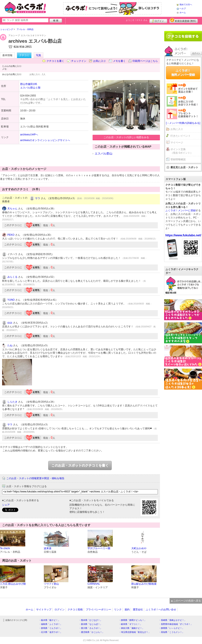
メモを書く (119, 61)
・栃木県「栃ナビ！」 (49, 620)
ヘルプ (183, 9)
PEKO (11, 235)
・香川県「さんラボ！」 (90, 628)
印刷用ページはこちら (145, 61)
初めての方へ (186, 5)
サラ (38, 198)
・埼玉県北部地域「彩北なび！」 (135, 632)
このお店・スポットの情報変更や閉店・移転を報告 (35, 478)
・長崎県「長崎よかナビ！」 (173, 620)
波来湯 (48, 548)
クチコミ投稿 (75, 610)
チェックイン (79, 61)
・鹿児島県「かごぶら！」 (92, 632)
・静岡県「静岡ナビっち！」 (133, 620)
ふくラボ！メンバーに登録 (181, 210)
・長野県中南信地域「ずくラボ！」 (176, 624)
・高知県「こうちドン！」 (171, 632)
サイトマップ (44, 610)
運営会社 (138, 610)
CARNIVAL (94, 584)
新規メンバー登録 (184, 20)
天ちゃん (12, 209)
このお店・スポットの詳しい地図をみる (126, 137)
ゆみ (10, 323)
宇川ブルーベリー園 (99, 548)
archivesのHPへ (29, 135)
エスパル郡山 (104, 153)
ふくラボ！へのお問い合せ (161, 610)
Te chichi (5, 548)
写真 (39, 55)
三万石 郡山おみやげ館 (13, 584)
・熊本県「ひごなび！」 (90, 620)
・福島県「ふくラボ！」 (50, 624)
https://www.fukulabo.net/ (183, 235)
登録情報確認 (178, 159)
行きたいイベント (181, 136)
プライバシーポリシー (98, 610)
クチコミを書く (55, 61)
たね (10, 345)
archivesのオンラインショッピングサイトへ (45, 140)
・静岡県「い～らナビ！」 (171, 628)
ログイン (158, 20)
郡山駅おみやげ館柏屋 (144, 584)
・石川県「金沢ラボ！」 (50, 632)
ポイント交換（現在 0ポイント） (182, 151)
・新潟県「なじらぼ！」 (90, 624)
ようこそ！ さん (137, 20)
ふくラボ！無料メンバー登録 (183, 73)
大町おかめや (139, 548)
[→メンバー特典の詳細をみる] (183, 123)
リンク (118, 610)
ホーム (183, 13)
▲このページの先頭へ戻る (186, 601)
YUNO (11, 300)
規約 (127, 610)
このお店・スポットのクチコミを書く (80, 465)
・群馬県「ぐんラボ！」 (50, 628)
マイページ (177, 143)
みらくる (12, 277)
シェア (6, 505)
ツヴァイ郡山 (51, 584)
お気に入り (100, 61)
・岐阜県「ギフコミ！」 (130, 624)
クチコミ (24, 55)
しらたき (12, 402)
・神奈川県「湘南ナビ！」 (132, 628)
